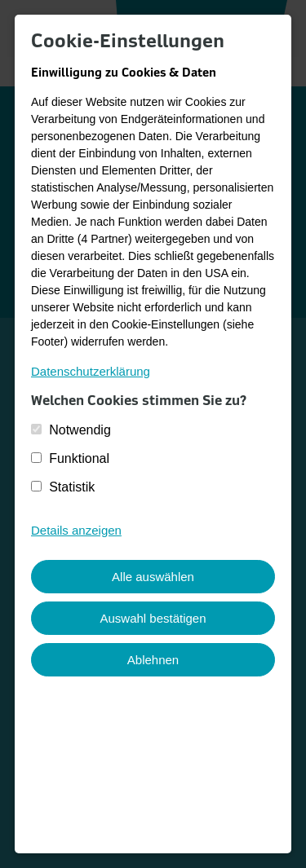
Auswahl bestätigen (153, 618)
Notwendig (80, 430)
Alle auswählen (153, 577)
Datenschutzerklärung (91, 371)
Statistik (72, 487)
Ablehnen (153, 660)
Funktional (79, 458)
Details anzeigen (76, 530)
